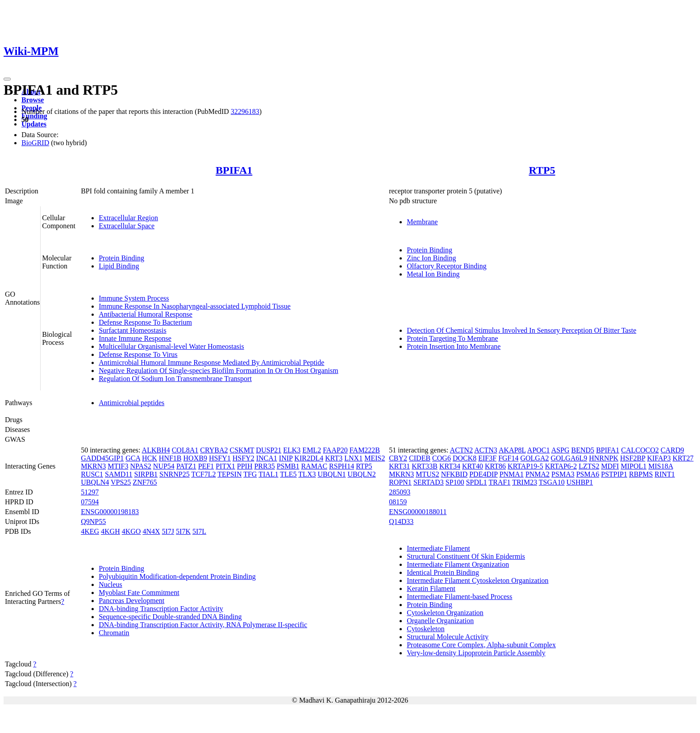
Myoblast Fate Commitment (139, 593)
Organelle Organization (440, 621)
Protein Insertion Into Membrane (454, 346)
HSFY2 (244, 458)
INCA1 (267, 458)
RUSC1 (92, 474)
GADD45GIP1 (102, 458)
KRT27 (683, 458)
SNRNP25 (175, 474)
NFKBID (454, 474)
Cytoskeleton (425, 629)
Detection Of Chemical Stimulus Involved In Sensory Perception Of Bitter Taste (521, 330)
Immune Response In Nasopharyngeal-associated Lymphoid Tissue (195, 306)
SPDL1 (477, 482)
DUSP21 (269, 450)
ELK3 (292, 450)
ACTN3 (486, 450)
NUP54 (164, 466)
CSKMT (242, 450)
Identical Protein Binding (443, 572)
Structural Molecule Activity (448, 637)
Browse (33, 100)
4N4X (151, 531)
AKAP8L (512, 450)
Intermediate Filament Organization (458, 564)
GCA (133, 458)
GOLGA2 (534, 458)
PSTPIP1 (614, 474)
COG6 (442, 458)
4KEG (90, 531)
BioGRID (35, 143)
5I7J (168, 531)
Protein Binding (121, 258)
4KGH (110, 531)
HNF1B (170, 458)
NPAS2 (140, 466)
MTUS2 (427, 474)
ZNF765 (145, 482)
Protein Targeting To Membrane (452, 338)
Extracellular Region (128, 218)
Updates (34, 124)
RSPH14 (342, 466)
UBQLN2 (362, 474)
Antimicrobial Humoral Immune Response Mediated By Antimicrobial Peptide (211, 362)
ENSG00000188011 (418, 512)
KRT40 (473, 466)
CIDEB (420, 458)
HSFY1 (220, 458)
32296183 (245, 111)
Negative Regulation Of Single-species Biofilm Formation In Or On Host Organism (219, 371)
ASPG (560, 450)
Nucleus (110, 584)
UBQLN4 (95, 482)
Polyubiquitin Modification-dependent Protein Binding (177, 576)
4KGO (131, 531)
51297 (90, 492)
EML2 (312, 450)
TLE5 (288, 474)
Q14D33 (401, 521)
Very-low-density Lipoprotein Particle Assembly (476, 653)
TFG (250, 474)
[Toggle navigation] (7, 79)
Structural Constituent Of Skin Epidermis (466, 556)
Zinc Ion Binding (431, 258)
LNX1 (353, 458)
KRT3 (334, 458)
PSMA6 (588, 474)
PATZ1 (186, 466)
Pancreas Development (131, 601)
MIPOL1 (633, 466)
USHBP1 (580, 482)
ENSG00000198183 (110, 512)
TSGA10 (552, 482)
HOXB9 (195, 458)
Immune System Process (134, 298)
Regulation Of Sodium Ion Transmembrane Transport (175, 379)
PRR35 (264, 466)
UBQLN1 (331, 474)
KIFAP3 (659, 458)
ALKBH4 (156, 450)
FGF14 (508, 458)
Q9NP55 (93, 521)
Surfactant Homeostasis (133, 330)
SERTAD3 (429, 482)
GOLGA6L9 (569, 458)
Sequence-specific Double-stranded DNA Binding (170, 617)
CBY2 (398, 458)
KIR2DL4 (309, 458)
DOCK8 (465, 458)
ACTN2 (462, 450)
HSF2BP (633, 458)
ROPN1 (400, 482)
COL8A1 (185, 450)
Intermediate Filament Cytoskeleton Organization (477, 580)
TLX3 (307, 474)
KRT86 (495, 466)
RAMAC (314, 466)
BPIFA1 (234, 170)
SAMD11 (119, 474)
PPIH (245, 466)
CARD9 (672, 450)
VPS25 (121, 482)
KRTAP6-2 (561, 466)
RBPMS (641, 474)
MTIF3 (118, 466)
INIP (286, 458)
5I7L (199, 531)
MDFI (610, 466)
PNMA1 (512, 474)
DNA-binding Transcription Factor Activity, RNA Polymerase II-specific (203, 625)
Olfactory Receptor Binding (447, 266)
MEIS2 (375, 458)
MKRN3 (93, 466)
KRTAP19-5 (525, 466)
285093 (400, 492)
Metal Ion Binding (433, 274)
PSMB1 (288, 466)
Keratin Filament (431, 588)
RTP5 (542, 170)
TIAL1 (268, 474)
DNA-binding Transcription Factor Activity (161, 609)
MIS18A (660, 466)
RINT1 (665, 474)
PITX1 (225, 466)
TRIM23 (525, 482)
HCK (150, 458)
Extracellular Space (127, 226)
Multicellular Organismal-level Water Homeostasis (171, 346)
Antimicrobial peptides (131, 403)
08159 (398, 502)
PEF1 (206, 466)
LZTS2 (589, 466)
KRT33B (425, 466)
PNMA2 (537, 474)
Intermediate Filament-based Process (459, 597)
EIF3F (487, 458)
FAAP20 (335, 450)
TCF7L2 (203, 474)
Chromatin (114, 633)
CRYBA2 (214, 450)
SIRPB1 (146, 474)
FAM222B (365, 450)
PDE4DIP (483, 474)
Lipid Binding (119, 266)
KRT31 (399, 466)
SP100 (455, 482)
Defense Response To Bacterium (145, 322)
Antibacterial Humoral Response (146, 314)
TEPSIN (229, 474)
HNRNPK (604, 458)
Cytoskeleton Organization (445, 613)
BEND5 (583, 450)
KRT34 (450, 466)
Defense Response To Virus (138, 354)
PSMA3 (563, 474)
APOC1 (539, 450)
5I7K (183, 531)
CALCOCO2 (640, 450)
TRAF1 (500, 482)
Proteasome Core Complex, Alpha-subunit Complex (481, 645)
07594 (90, 502)
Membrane (422, 222)
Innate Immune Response (135, 338)
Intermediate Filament (438, 548)
